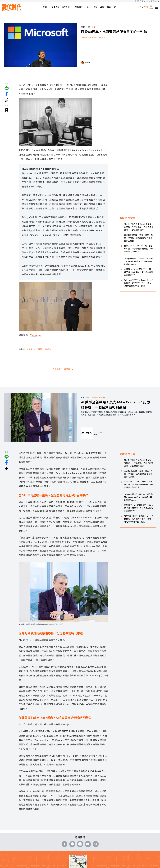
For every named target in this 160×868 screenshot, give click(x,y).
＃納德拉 (102, 38)
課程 (102, 7)
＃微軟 (84, 38)
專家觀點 (78, 7)
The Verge (36, 335)
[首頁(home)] (12, 7)
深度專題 (55, 7)
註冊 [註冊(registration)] (146, 7)
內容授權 (156, 1)
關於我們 (138, 1)
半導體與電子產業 (99, 397)
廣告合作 (147, 1)
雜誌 (109, 7)
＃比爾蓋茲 (93, 38)
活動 (95, 7)
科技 (93, 27)
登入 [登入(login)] (139, 7)
